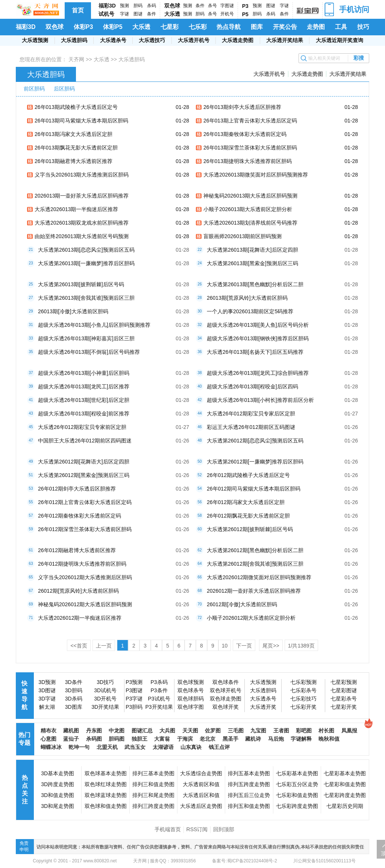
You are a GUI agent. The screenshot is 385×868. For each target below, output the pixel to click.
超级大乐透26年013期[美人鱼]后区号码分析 (258, 325)
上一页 (104, 646)
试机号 (106, 14)
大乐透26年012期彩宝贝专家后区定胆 (251, 414)
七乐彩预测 (303, 682)
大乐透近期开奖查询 (340, 40)
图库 (257, 27)
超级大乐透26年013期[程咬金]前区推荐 (84, 414)
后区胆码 (64, 89)
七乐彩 (198, 27)
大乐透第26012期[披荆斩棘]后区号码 (250, 529)
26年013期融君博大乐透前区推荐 (74, 161)
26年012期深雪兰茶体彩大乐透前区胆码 (85, 529)
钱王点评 (219, 747)
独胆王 (139, 739)
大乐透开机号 (194, 40)
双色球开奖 (226, 707)
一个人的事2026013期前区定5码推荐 (250, 311)
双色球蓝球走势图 (106, 795)
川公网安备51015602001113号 (324, 861)
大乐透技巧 (152, 40)
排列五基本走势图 (249, 773)
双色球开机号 (226, 690)
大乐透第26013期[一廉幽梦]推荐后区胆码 (86, 263)
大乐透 (172, 14)
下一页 (244, 646)
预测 (124, 6)
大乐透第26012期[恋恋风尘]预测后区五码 (255, 441)
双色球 (172, 6)
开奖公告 (285, 27)
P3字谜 (134, 699)
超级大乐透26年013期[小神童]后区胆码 (84, 373)
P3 (245, 6)
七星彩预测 (344, 682)
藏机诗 (253, 739)
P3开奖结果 (159, 707)
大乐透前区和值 (201, 784)
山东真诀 (191, 747)
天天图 (190, 731)
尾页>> (271, 646)
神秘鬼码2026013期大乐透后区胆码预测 (251, 196)
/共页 (301, 646)
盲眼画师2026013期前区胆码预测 (243, 236)
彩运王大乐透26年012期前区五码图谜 (251, 427)
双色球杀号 (191, 690)
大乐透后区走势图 (201, 806)
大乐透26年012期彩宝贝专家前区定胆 (82, 427)
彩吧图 (304, 731)
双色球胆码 (191, 699)
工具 (341, 27)
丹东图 (94, 731)
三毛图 (236, 731)
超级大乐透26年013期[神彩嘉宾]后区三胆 (86, 338)
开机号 (227, 14)
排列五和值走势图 (249, 806)
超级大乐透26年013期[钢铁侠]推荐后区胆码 (258, 338)
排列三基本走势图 (153, 773)
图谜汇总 (142, 731)
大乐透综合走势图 (201, 773)
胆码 (138, 6)
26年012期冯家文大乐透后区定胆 (246, 502)
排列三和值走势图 (153, 784)
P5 (245, 14)
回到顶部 (224, 829)
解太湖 (47, 707)
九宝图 (258, 731)
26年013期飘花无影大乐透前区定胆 (76, 148)
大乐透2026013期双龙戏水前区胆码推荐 (82, 223)
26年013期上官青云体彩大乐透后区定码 (250, 121)
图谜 (138, 14)
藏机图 (71, 731)
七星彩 (170, 27)
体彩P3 (83, 27)
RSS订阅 (197, 829)
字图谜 (227, 6)
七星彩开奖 (344, 707)
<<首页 (79, 646)
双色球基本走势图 (106, 773)
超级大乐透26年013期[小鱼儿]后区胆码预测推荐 (94, 325)
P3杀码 (159, 682)
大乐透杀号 (113, 40)
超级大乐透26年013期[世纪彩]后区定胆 (84, 400)
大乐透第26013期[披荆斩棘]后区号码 (81, 284)
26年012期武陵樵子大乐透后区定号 (248, 475)
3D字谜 (47, 699)
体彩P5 (113, 27)
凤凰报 (349, 731)
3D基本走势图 (58, 773)
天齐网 (76, 59)
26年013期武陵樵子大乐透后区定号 (76, 107)
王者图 (281, 731)
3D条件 (74, 682)
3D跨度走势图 (58, 784)
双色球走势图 (226, 699)
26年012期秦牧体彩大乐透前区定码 (80, 516)
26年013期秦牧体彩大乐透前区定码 (245, 134)
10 (225, 646)
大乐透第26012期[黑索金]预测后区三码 (84, 475)
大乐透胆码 (74, 40)
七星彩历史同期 (345, 806)
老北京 (208, 739)
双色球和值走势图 (106, 806)
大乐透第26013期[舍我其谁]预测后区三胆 (86, 298)
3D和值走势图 (58, 795)
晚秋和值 (329, 739)
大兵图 (167, 731)
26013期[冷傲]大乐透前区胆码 (73, 311)
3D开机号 (105, 699)
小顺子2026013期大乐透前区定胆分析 (248, 209)
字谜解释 (301, 739)
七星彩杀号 (344, 699)
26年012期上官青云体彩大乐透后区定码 (85, 502)
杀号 (212, 6)
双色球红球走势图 (106, 784)
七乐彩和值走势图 (297, 795)
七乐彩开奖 (303, 707)
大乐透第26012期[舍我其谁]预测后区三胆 (255, 564)
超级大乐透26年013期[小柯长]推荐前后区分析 (260, 400)
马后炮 (276, 739)
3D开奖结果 (105, 707)
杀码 (152, 6)
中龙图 (117, 731)
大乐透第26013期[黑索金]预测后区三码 (252, 263)
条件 (152, 14)
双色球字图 (191, 707)
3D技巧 (105, 682)
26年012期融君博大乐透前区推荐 (77, 550)
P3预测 (134, 682)
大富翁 (162, 739)
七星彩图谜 (344, 690)
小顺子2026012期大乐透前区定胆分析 (251, 618)
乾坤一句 (79, 747)
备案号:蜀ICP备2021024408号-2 (245, 861)
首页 (78, 10)
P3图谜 (134, 690)
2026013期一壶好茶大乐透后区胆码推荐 (82, 196)
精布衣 (49, 731)
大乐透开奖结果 (285, 40)
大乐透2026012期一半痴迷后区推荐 (80, 618)
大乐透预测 (35, 40)
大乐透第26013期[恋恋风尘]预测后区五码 (86, 250)
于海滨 (185, 739)
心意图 (49, 739)
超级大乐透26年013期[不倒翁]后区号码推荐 (89, 352)
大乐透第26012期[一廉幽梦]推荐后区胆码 (255, 462)
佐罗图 (213, 731)
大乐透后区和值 (201, 795)
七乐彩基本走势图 (297, 773)
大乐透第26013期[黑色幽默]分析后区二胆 (255, 284)
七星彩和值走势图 (345, 784)
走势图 (316, 27)
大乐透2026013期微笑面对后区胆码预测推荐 (256, 175)
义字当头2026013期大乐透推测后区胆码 (82, 175)
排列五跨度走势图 (249, 784)
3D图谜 (47, 690)
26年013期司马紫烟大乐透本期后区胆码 (81, 121)
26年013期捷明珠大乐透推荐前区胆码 (248, 161)
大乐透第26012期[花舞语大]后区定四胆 (84, 462)
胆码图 (117, 739)
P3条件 (159, 690)
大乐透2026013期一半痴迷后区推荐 (77, 209)
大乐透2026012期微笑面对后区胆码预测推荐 (259, 577)
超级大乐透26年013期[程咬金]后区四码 (252, 386)
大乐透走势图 (238, 40)
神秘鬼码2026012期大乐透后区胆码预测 (85, 604)
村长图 (326, 731)
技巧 (363, 27)
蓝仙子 (71, 739)
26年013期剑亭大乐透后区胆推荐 (242, 107)
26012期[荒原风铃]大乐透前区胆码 (78, 591)
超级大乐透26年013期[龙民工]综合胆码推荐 (258, 373)
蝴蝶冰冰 (51, 747)
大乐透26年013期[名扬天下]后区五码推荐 (255, 352)
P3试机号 (159, 699)
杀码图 (94, 739)
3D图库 (74, 707)
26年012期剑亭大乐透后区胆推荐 (77, 489)
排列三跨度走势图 (153, 806)
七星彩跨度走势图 (345, 795)
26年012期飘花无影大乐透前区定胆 (248, 516)
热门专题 (24, 739)
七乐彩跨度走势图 (297, 806)
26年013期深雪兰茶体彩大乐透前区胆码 (250, 148)
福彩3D (107, 6)
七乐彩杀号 (303, 690)
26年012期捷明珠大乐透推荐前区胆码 (82, 564)
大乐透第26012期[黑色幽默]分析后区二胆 (255, 550)
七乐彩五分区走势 (297, 784)
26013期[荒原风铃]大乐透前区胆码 (247, 298)
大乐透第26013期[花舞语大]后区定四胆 (252, 250)
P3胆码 (134, 707)
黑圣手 (230, 739)
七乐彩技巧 (303, 699)
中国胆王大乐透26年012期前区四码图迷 (85, 441)
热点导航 (229, 27)
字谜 (124, 14)
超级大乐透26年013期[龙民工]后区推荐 (84, 386)
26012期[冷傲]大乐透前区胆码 (242, 604)
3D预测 (47, 682)
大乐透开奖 (263, 707)
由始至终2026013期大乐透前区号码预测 (82, 236)
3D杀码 (74, 699)
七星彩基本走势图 (345, 773)
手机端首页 (168, 829)
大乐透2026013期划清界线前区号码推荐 (251, 223)
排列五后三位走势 (249, 795)
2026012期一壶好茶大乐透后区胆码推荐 (254, 591)
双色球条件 (226, 682)
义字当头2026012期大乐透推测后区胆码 (85, 577)
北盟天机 (107, 747)
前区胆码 (34, 89)
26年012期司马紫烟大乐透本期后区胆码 (254, 489)
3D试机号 (105, 690)
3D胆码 (74, 690)
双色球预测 (191, 682)
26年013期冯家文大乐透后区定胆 (74, 134)
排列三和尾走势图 (153, 795)
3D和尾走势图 (58, 806)
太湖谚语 (163, 747)
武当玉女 (135, 747)
